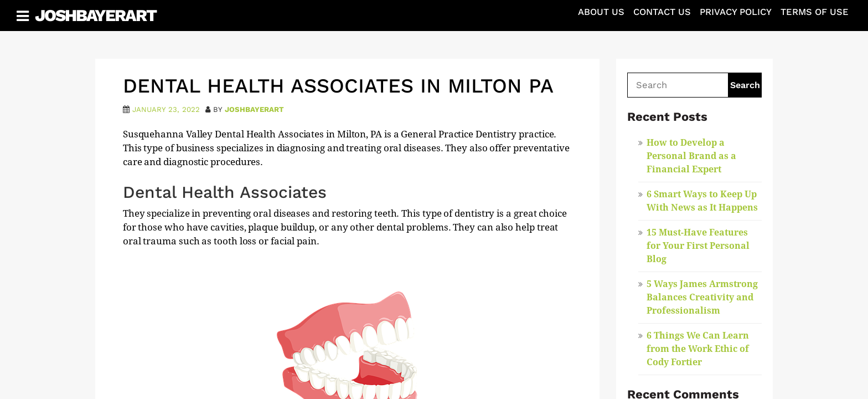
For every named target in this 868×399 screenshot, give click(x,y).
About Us (601, 12)
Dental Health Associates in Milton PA (338, 86)
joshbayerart (254, 109)
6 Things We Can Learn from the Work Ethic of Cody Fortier (698, 349)
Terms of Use (815, 12)
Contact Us (662, 12)
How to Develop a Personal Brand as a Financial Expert (691, 156)
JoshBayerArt (95, 15)
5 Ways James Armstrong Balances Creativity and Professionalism (702, 297)
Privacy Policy (736, 12)
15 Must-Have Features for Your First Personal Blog (698, 246)
